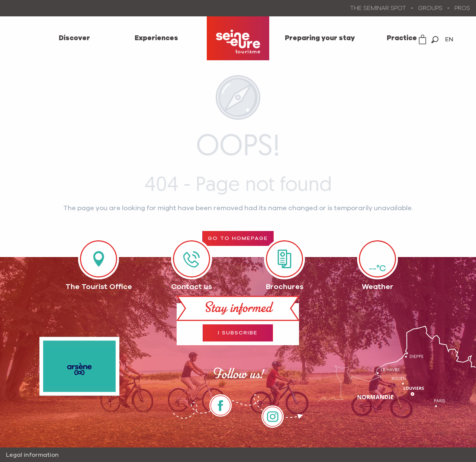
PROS (462, 8)
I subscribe (238, 333)
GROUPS (430, 8)
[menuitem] (74, 38)
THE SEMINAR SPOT (378, 8)
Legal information (32, 455)
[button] (435, 40)
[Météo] (377, 259)
